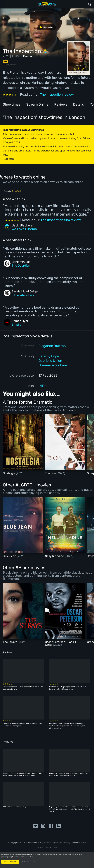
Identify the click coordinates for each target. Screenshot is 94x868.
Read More (29, 857)
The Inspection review (57, 94)
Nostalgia (9, 473)
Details (79, 104)
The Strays (10, 642)
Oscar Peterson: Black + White (61, 643)
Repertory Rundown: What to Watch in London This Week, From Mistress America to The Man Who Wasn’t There (70, 809)
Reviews (61, 104)
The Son (51, 473)
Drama (28, 56)
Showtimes (12, 104)
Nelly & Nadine (55, 556)
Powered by (13, 191)
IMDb (42, 386)
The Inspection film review (61, 220)
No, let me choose (28, 862)
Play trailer (46, 27)
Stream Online (37, 104)
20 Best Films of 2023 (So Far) (14, 807)
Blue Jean (10, 556)
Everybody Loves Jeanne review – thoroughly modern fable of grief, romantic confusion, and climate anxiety (67, 726)
